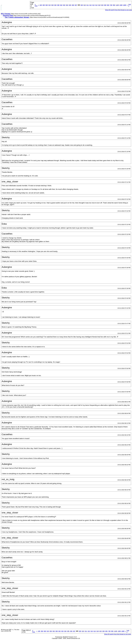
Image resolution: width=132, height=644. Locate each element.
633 (102, 5)
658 (105, 5)
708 (111, 5)
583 (55, 5)
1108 (117, 5)
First (36, 5)
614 (96, 5)
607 (76, 5)
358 (44, 5)
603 (64, 5)
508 (47, 5)
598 (58, 5)
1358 (121, 5)
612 (90, 5)
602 (61, 5)
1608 (125, 5)
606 (73, 5)
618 (99, 5)
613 (93, 5)
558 (52, 5)
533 (49, 5)
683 (108, 5)
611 (88, 5)
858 (114, 5)
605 (70, 5)
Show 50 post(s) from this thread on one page (119, 10)
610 (85, 5)
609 (82, 5)
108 (41, 5)
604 (67, 5)
